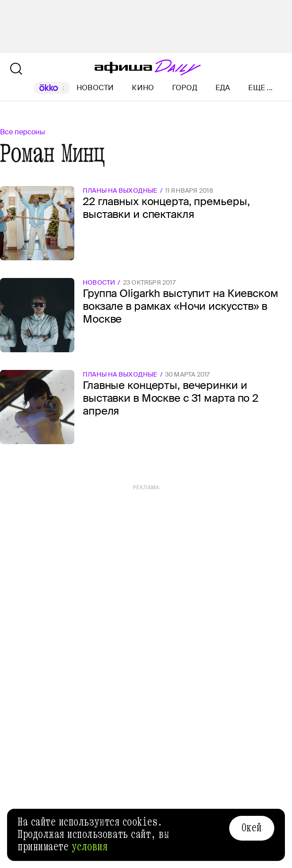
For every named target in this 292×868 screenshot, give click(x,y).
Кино (143, 88)
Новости (95, 88)
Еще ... (260, 88)
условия (90, 847)
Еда (223, 88)
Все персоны (23, 132)
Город (185, 88)
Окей (252, 828)
